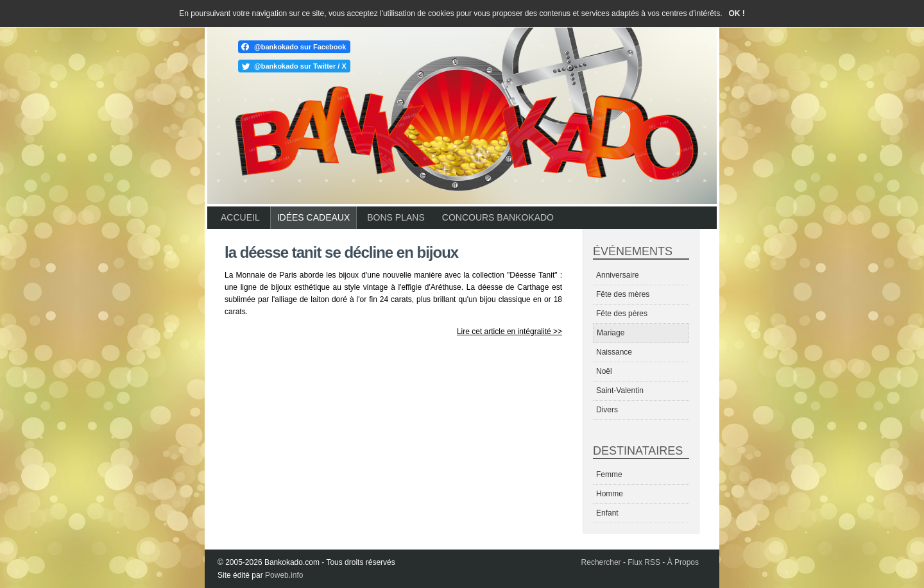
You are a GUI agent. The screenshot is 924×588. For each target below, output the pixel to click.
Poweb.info (284, 575)
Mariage (611, 333)
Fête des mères (623, 294)
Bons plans (396, 217)
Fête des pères (622, 314)
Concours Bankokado (498, 217)
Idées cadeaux (314, 217)
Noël (604, 371)
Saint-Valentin (620, 391)
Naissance (614, 352)
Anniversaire (618, 275)
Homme (610, 494)
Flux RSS (644, 562)
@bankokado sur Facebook (300, 47)
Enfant (607, 513)
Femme (609, 475)
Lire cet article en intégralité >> (509, 332)
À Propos (683, 562)
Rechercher (601, 562)
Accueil (240, 217)
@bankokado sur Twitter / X (300, 66)
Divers (607, 410)
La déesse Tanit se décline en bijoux (341, 252)
